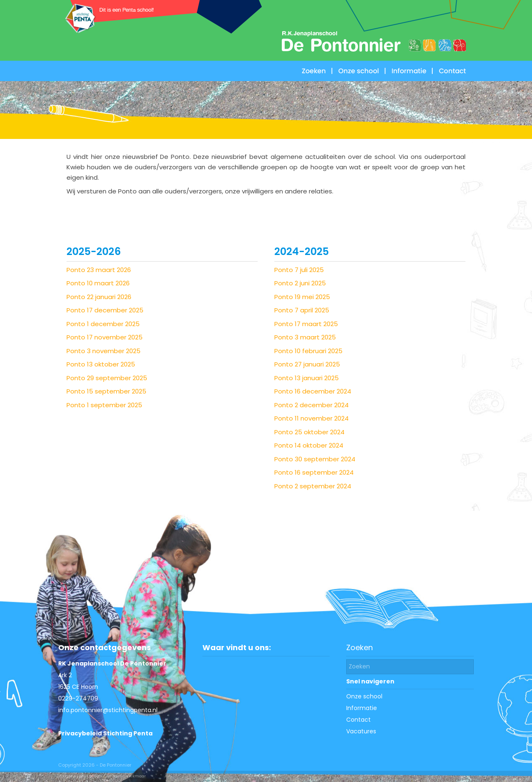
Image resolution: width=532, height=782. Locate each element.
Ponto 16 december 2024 (313, 391)
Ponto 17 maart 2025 (306, 324)
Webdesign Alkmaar (126, 776)
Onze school (364, 696)
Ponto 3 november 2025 (103, 351)
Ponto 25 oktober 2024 (309, 432)
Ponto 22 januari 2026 (99, 297)
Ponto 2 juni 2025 (300, 283)
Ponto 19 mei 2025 (302, 297)
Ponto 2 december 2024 (312, 405)
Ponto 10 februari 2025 (308, 351)
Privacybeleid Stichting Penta (105, 733)
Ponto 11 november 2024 (312, 418)
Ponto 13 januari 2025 (307, 378)
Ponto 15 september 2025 (106, 391)
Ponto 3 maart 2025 (305, 337)
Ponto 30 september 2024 (315, 459)
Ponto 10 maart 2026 (98, 283)
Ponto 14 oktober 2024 (309, 445)
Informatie (362, 708)
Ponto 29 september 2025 (107, 378)
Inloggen (67, 776)
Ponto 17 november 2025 (105, 337)
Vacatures (361, 731)
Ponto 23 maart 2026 (99, 270)
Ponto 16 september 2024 (314, 472)
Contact (358, 720)
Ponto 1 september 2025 (104, 405)
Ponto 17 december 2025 (105, 310)
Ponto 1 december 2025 (103, 324)
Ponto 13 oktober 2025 (101, 364)
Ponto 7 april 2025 (302, 310)
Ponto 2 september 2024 (313, 486)
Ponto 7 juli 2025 (299, 270)
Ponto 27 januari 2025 (307, 364)
